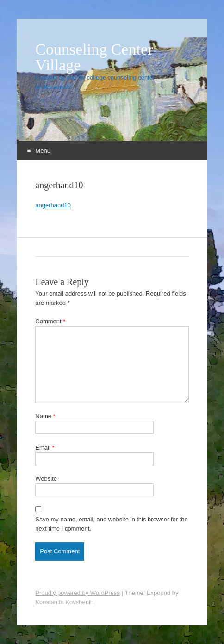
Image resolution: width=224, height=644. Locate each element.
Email (45, 448)
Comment (50, 321)
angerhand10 (53, 205)
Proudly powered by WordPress (78, 593)
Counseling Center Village (94, 57)
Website (46, 479)
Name (45, 416)
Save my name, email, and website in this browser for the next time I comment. (111, 524)
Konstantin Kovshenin (64, 602)
